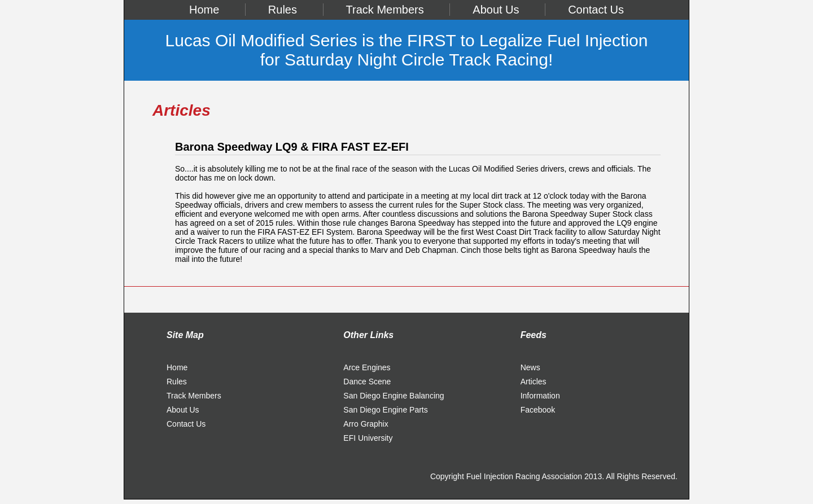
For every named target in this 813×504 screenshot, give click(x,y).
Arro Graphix (366, 424)
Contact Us (596, 10)
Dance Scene (367, 382)
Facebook (538, 410)
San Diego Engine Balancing (394, 396)
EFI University (368, 438)
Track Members (385, 10)
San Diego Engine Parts (385, 410)
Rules (283, 10)
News (530, 367)
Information (540, 396)
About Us (496, 10)
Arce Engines (367, 367)
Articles (534, 382)
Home (204, 10)
